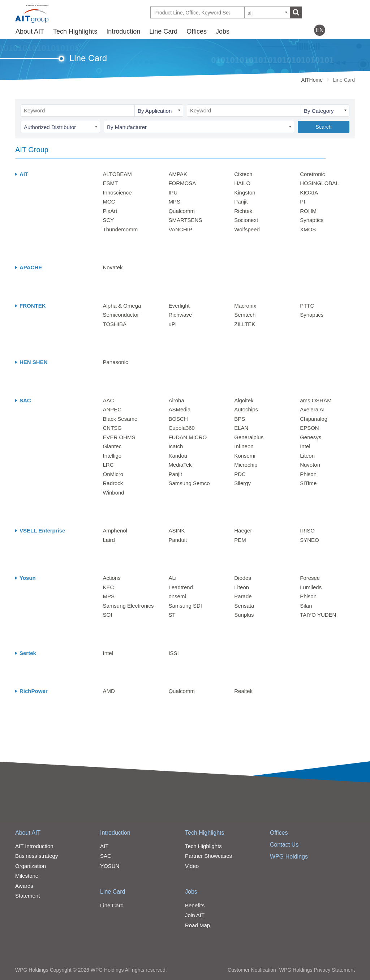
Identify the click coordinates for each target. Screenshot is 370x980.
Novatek (113, 267)
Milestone (27, 876)
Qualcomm (182, 211)
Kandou (178, 456)
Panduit (178, 540)
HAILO (242, 183)
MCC (109, 202)
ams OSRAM (316, 400)
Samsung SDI (185, 606)
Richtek (243, 211)
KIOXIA (309, 192)
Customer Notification (252, 970)
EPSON (309, 428)
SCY (109, 220)
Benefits (195, 905)
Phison (308, 474)
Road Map (197, 925)
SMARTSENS (185, 220)
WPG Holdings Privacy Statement (317, 970)
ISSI (173, 653)
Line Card (163, 31)
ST (172, 615)
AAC (109, 400)
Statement (27, 896)
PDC (240, 474)
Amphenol (115, 530)
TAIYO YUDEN (318, 615)
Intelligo (112, 456)
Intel (305, 446)
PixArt (110, 211)
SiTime (308, 483)
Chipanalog (314, 419)
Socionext (246, 220)
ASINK (177, 530)
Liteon (307, 456)
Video (192, 866)
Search (323, 127)
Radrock (113, 483)
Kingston (245, 192)
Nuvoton (310, 465)
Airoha (176, 400)
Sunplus (244, 615)
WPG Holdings (289, 857)
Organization (31, 866)
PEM (240, 540)
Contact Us (284, 845)
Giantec (112, 446)
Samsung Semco (189, 483)
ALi (172, 578)
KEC (109, 587)
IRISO (307, 530)
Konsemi (245, 456)
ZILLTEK (245, 324)
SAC (106, 856)
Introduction (123, 31)
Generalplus (249, 437)
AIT (104, 846)
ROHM (308, 211)
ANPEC (112, 409)
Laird (109, 540)
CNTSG (113, 428)
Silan (306, 606)
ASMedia (179, 409)
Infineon (244, 446)
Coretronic (312, 174)
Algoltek (244, 400)
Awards (24, 886)
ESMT (111, 183)
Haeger (243, 530)
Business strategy (36, 856)
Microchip (246, 465)
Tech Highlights (75, 31)
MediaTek (180, 465)
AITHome (312, 80)
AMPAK (178, 174)
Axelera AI (312, 409)
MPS (174, 202)
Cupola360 (182, 428)
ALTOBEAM (117, 174)
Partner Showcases (208, 856)
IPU (173, 192)
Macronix (245, 306)
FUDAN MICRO (188, 437)
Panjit (241, 202)
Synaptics (312, 220)
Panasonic (116, 362)
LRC (108, 465)
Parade (243, 596)
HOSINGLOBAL (319, 183)
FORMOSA (182, 183)
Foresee (310, 578)
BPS (240, 419)
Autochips (246, 409)
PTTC (307, 306)
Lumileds (311, 587)
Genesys (311, 437)
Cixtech (243, 174)
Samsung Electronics (128, 606)
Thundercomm (121, 229)
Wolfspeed (247, 229)
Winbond (114, 493)
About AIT (30, 31)
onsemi (177, 596)
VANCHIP (180, 229)
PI (302, 202)
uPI (173, 324)
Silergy (242, 483)
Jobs (223, 31)
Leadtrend (181, 587)
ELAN (241, 428)
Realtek (243, 691)
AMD (109, 691)
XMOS (308, 229)
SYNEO (309, 540)
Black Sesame (120, 419)
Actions (112, 578)
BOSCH (178, 419)
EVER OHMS (119, 437)
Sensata (244, 606)
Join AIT (195, 915)
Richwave (180, 315)
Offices (197, 31)
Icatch (176, 446)
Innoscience (117, 192)
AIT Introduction (34, 846)
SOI (108, 615)
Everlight (179, 306)
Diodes (243, 578)
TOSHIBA (115, 324)
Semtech (245, 315)
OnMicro (113, 474)
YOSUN (110, 866)
